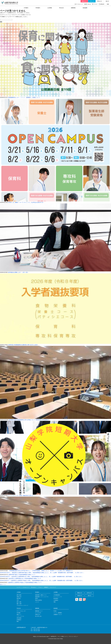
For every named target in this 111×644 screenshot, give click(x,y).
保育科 (36, 598)
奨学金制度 (19, 618)
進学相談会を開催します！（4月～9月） (18, 272)
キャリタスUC (38, 613)
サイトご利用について (62, 636)
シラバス (37, 602)
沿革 (18, 600)
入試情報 (50, 8)
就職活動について (39, 611)
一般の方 (107, 1)
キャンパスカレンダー (21, 611)
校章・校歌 (19, 602)
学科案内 (38, 8)
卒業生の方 (99, 1)
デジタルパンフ (80, 4)
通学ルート (19, 615)
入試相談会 (56, 600)
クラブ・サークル (20, 616)
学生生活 (61, 8)
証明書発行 (19, 620)
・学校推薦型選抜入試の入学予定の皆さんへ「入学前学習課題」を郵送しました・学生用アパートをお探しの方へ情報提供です (40, 571)
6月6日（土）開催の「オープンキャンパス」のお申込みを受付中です (26, 202)
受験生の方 (84, 1)
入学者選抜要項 (57, 595)
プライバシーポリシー (73, 636)
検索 (108, 4)
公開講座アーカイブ (58, 615)
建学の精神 (19, 595)
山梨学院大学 (53, 636)
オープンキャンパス (58, 597)
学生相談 (19, 613)
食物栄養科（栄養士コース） (41, 595)
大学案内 (26, 8)
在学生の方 (92, 1)
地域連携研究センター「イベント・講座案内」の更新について (24, 97)
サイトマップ (53, 587)
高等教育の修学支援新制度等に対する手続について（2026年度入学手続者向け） (29, 420)
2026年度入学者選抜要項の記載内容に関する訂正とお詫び (23, 345)
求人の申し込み (38, 616)
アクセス (95, 4)
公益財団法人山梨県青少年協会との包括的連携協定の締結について (24, 582)
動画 (18, 621)
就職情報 (73, 8)
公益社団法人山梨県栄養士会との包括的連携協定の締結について (25, 579)
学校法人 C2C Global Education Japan (41, 636)
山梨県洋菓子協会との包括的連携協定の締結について (22, 575)
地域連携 (85, 8)
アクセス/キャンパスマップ (22, 605)
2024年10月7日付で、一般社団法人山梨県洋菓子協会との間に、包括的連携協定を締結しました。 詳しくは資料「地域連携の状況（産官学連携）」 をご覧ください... (42, 573)
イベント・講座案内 (58, 613)
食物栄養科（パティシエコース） (42, 597)
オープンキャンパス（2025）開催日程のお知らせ (21, 496)
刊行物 (55, 611)
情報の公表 (19, 597)
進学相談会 (56, 598)
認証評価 (19, 598)
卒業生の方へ (38, 615)
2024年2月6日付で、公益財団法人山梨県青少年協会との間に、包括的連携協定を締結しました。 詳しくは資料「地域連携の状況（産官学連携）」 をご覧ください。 (42, 581)
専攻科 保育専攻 (38, 600)
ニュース (18, 587)
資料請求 (102, 4)
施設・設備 (19, 604)
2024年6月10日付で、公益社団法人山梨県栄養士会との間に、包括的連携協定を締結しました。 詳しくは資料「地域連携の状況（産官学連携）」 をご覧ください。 (42, 577)
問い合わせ (88, 4)
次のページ (3, 584)
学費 (54, 602)
